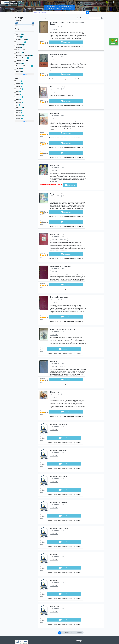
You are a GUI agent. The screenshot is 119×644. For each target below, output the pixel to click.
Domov (82, 2)
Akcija (80, 18)
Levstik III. (54, 361)
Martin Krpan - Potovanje (59, 55)
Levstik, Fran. (54, 29)
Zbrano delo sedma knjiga (59, 528)
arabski (19, 86)
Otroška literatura (22, 39)
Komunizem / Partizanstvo (25, 66)
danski (19, 94)
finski (19, 100)
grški (18, 105)
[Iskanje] (84, 12)
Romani (20, 34)
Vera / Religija (21, 42)
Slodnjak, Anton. (63, 367)
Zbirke (20, 37)
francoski (20, 102)
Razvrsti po (85, 18)
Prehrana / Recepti (23, 58)
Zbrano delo (54, 554)
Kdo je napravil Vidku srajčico (60, 194)
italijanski (20, 108)
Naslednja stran (69, 633)
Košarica (110, 2)
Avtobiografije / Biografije (24, 55)
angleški (20, 84)
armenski (20, 89)
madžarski (20, 116)
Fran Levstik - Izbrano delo (59, 297)
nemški (20, 118)
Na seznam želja (56, 26)
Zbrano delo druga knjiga (59, 502)
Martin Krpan (55, 114)
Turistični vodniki (22, 61)
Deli (62, 26)
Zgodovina (20, 45)
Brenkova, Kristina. (64, 199)
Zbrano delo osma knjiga (59, 450)
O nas (87, 2)
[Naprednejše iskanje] (88, 13)
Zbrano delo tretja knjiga (58, 476)
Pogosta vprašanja (100, 2)
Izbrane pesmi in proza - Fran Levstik (63, 329)
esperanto (20, 97)
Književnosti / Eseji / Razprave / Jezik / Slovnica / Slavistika (25, 50)
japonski (19, 110)
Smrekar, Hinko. (63, 239)
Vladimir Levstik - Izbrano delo (61, 266)
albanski (19, 81)
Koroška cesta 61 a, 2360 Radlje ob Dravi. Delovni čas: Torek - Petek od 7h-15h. (59, 7)
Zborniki (20, 71)
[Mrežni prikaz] (103, 18)
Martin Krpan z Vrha (57, 234)
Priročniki (20, 53)
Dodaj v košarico (66, 42)
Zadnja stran (79, 633)
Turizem (20, 69)
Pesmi (19, 47)
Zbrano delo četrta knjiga (59, 424)
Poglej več (25, 74)
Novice (91, 2)
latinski (19, 113)
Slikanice (20, 63)
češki (19, 92)
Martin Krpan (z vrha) (57, 87)
